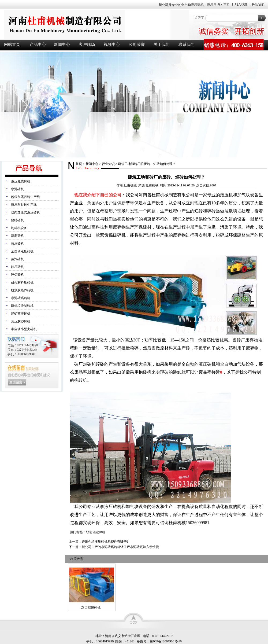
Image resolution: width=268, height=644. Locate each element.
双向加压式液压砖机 (25, 212)
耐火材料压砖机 (22, 282)
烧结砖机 (17, 220)
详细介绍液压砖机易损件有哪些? (105, 542)
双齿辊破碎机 (91, 608)
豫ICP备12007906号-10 (166, 641)
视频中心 (112, 45)
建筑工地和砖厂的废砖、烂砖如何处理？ (147, 164)
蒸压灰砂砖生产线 (24, 205)
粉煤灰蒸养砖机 (22, 290)
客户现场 (87, 45)
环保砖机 (17, 275)
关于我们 (162, 45)
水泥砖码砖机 (21, 298)
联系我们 (187, 45)
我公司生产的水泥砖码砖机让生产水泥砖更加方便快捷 (120, 547)
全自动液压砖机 (22, 251)
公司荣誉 (137, 45)
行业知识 (108, 164)
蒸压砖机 (17, 244)
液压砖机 (94, 25)
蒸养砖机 (17, 236)
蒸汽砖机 (17, 259)
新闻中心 (62, 45)
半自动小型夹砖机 (24, 329)
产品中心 (38, 45)
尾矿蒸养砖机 (21, 314)
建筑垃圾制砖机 (22, 306)
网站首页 (12, 45)
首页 (79, 164)
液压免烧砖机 (21, 181)
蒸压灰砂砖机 (21, 321)
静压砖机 (17, 267)
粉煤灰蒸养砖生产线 (25, 197)
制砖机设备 (19, 228)
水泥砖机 (17, 189)
